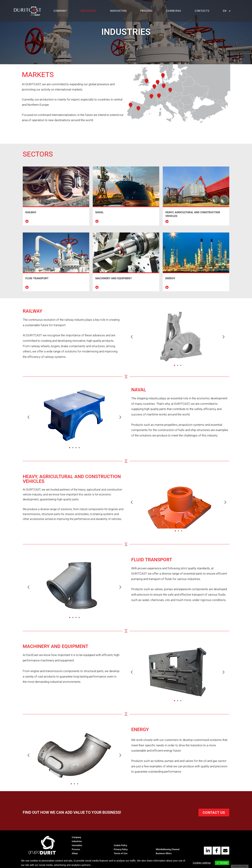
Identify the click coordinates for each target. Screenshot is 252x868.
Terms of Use (121, 853)
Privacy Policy (121, 849)
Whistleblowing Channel (168, 849)
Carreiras (174, 11)
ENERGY (170, 278)
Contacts (202, 11)
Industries (88, 11)
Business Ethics (164, 853)
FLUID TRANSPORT (37, 278)
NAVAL (99, 212)
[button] (28, 417)
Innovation (118, 11)
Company (60, 11)
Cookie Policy (120, 845)
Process (146, 11)
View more (98, 865)
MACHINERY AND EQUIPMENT (114, 278)
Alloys (75, 853)
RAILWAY (31, 212)
